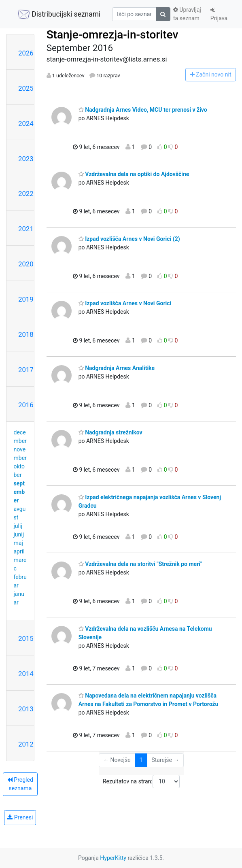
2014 (26, 674)
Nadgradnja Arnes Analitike (117, 368)
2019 (26, 299)
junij (19, 534)
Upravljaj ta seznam (187, 14)
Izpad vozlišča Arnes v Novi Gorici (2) (129, 239)
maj (18, 543)
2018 (26, 334)
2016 (26, 405)
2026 (26, 53)
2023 (26, 159)
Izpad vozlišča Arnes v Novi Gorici (125, 303)
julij (18, 526)
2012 (26, 744)
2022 (26, 194)
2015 (26, 638)
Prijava (219, 14)
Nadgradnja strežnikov (110, 432)
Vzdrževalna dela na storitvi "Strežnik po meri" (140, 564)
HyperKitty (113, 858)
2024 (26, 123)
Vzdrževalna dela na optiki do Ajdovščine (134, 174)
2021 (26, 229)
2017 (26, 370)
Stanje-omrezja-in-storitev (113, 35)
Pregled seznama (20, 784)
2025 (26, 88)
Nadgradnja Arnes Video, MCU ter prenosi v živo (143, 110)
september (19, 492)
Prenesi (20, 817)
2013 (26, 709)
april (19, 551)
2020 (26, 264)
